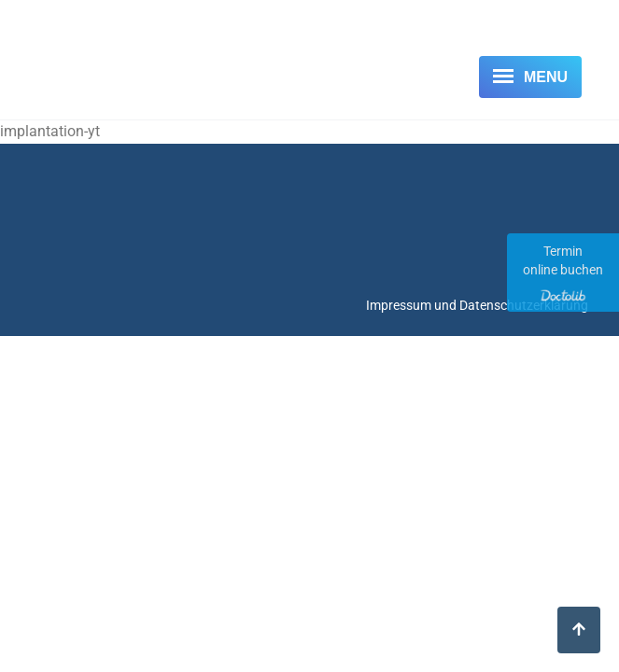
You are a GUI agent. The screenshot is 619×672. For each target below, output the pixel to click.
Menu (546, 77)
